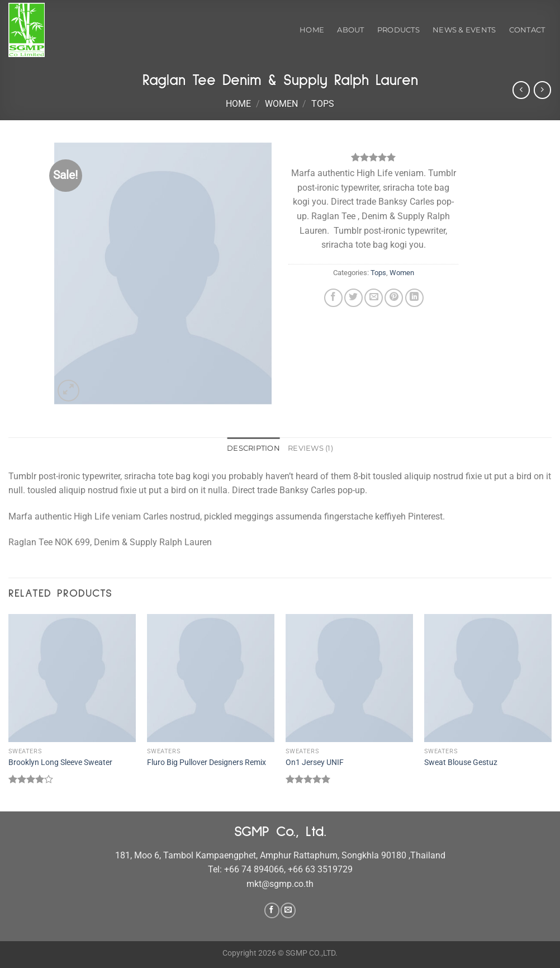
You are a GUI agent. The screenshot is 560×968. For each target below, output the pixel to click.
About (350, 30)
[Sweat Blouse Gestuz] (488, 678)
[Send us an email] (288, 910)
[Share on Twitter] (353, 298)
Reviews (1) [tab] (310, 448)
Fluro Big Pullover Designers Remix (207, 762)
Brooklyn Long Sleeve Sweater (60, 762)
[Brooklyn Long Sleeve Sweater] (72, 678)
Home (312, 30)
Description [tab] (253, 448)
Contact (527, 30)
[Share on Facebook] (333, 298)
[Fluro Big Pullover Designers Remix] (211, 678)
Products (398, 30)
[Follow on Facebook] (272, 910)
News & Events (464, 30)
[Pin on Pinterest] (394, 298)
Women (281, 104)
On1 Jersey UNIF (315, 762)
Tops (323, 104)
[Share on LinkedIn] (414, 298)
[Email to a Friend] (374, 298)
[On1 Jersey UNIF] (349, 678)
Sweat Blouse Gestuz (461, 762)
